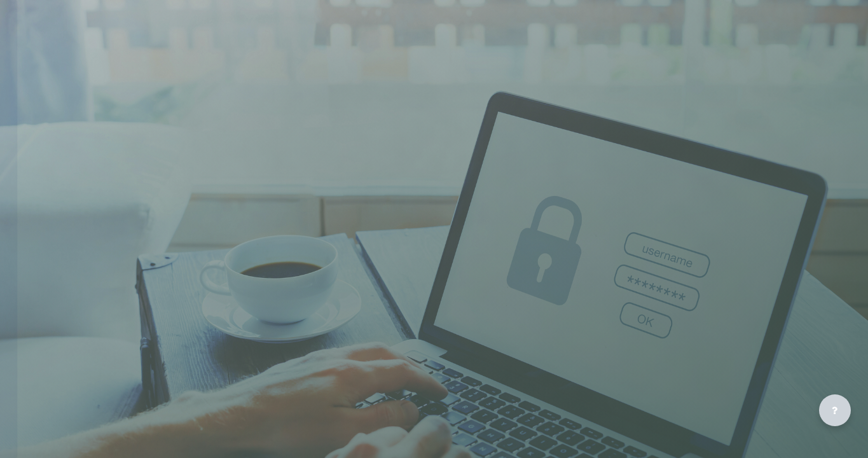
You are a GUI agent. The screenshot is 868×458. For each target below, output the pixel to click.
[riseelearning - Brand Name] (156, 59)
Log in (156, 230)
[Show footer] (835, 410)
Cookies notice (156, 305)
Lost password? (56, 260)
